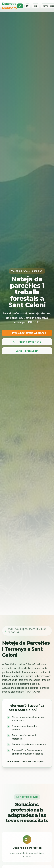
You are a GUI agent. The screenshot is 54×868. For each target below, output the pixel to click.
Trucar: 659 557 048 (27, 342)
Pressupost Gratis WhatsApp (27, 334)
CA (20, 6)
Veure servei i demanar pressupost (25, 761)
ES (27, 6)
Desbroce (10, 6)
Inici (36, 6)
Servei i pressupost (27, 351)
